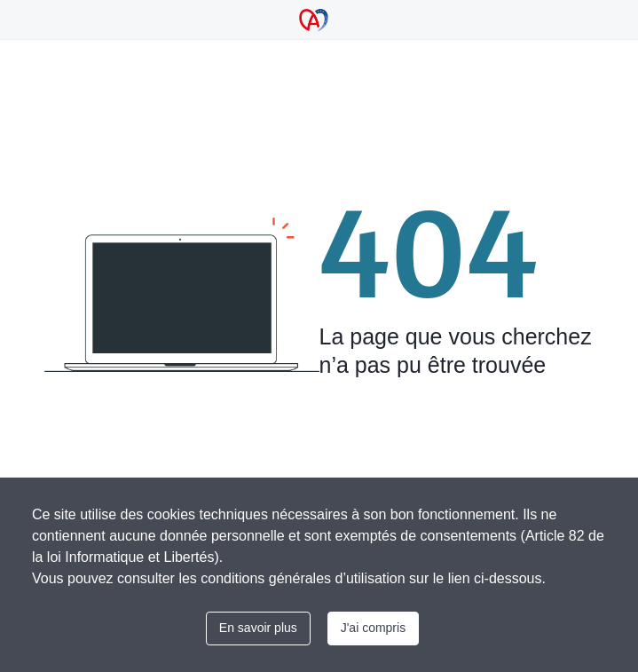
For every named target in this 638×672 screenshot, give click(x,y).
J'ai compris (373, 628)
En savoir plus (258, 628)
